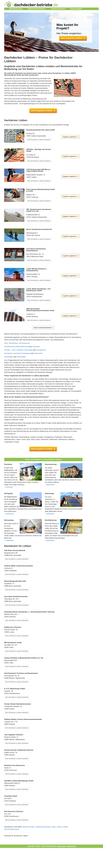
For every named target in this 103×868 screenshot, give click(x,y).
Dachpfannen (41, 350)
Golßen (65, 827)
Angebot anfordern (58, 9)
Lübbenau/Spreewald (43, 827)
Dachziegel (28, 350)
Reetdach (20, 350)
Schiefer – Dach (10, 350)
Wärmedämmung (22, 347)
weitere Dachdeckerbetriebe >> (43, 328)
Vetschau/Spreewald (12, 829)
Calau (54, 827)
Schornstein (38, 353)
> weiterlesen (50, 485)
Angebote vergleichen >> (71, 137)
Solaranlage (8, 357)
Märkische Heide (28, 827)
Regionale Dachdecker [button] (37, 9)
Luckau (59, 827)
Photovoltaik (21, 357)
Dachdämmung (10, 347)
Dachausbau (13, 343)
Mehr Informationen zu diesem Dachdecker (39, 140)
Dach (6, 343)
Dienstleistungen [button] (16, 9)
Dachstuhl (17, 353)
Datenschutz (71, 846)
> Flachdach (9, 487)
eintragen (76, 9)
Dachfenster (8, 353)
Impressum (61, 846)
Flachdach (36, 347)
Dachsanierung (24, 343)
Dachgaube (26, 353)
